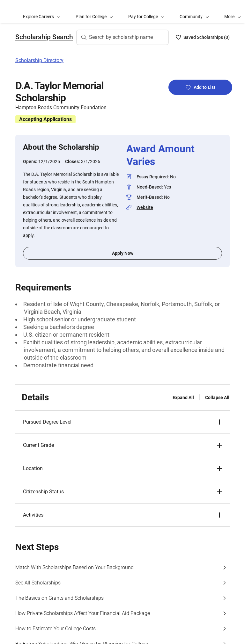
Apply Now (123, 253)
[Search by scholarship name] (122, 37)
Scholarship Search (44, 37)
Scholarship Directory (39, 60)
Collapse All (217, 397)
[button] (122, 422)
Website (145, 207)
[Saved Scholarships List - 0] (203, 37)
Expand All (183, 397)
